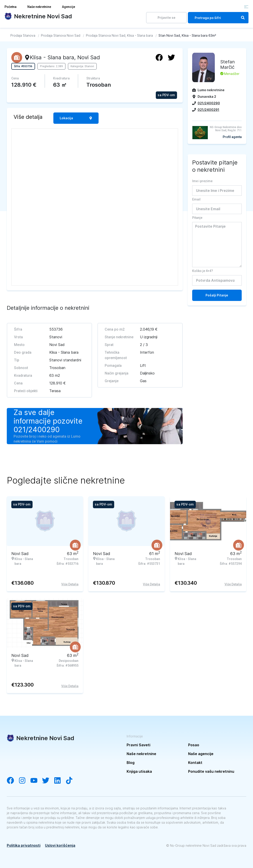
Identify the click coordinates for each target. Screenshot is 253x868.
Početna (11, 7)
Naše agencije (201, 754)
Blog (131, 763)
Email (196, 199)
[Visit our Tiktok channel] (71, 781)
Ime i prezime (202, 181)
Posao (194, 745)
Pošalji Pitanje (217, 295)
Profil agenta (232, 137)
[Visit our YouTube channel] (36, 781)
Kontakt (195, 763)
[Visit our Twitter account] (48, 781)
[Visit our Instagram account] (24, 781)
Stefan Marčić (227, 64)
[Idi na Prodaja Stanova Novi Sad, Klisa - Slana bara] (119, 36)
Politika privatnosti (24, 845)
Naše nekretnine (39, 7)
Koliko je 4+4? (203, 271)
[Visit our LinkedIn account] (60, 781)
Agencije (69, 7)
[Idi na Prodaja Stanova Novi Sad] (61, 36)
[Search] (243, 18)
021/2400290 (37, 430)
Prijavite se (167, 18)
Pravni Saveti (138, 745)
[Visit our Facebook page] (13, 781)
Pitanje (197, 218)
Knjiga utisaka (139, 771)
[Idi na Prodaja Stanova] (23, 35)
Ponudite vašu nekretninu (211, 771)
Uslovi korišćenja (60, 845)
